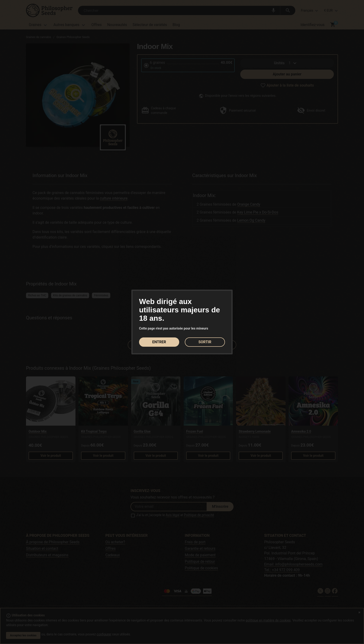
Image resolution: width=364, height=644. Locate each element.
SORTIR (205, 342)
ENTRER (159, 342)
